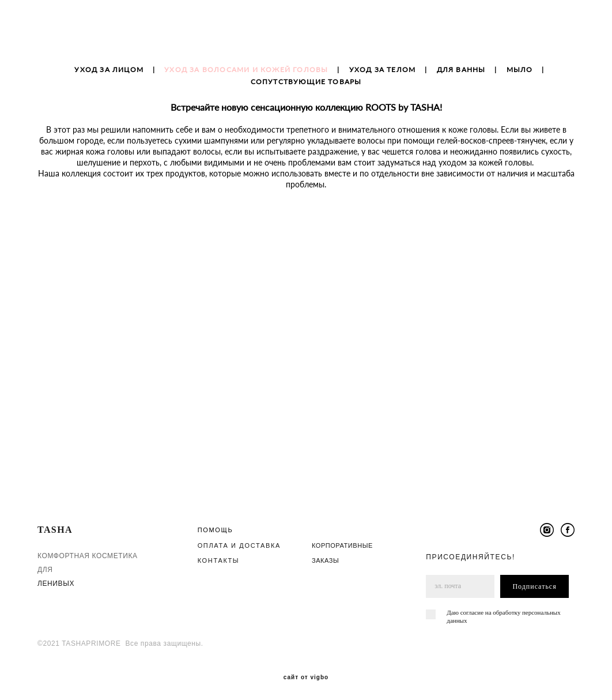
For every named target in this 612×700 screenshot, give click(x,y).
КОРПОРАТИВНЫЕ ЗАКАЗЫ (342, 548)
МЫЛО (520, 76)
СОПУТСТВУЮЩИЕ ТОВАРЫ (306, 89)
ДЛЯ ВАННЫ (461, 76)
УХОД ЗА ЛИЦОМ (109, 76)
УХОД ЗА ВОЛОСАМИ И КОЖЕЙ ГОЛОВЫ (246, 76)
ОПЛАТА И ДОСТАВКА (239, 541)
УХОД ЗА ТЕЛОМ (383, 76)
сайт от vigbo (306, 673)
